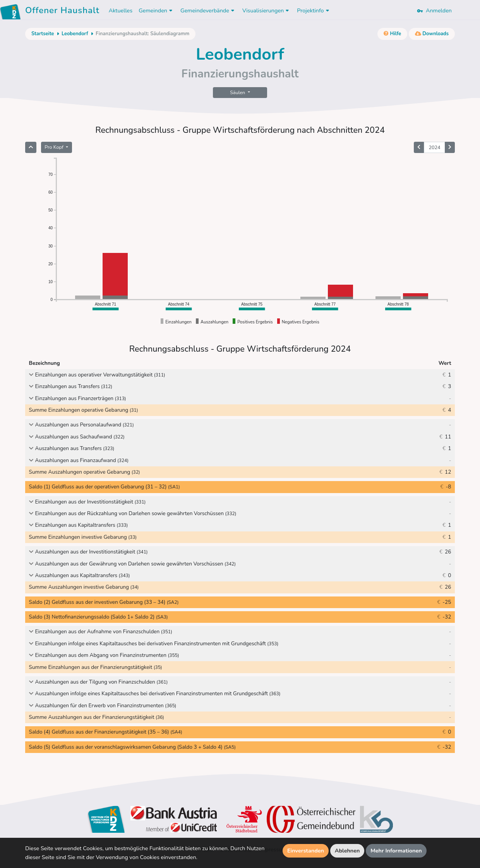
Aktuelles (121, 10)
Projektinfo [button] (314, 10)
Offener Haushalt (62, 12)
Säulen (238, 92)
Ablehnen (347, 851)
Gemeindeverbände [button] (208, 10)
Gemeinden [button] (156, 10)
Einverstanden (306, 851)
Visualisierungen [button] (267, 10)
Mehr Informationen (396, 851)
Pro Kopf (55, 147)
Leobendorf (75, 34)
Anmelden (434, 10)
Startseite (43, 34)
